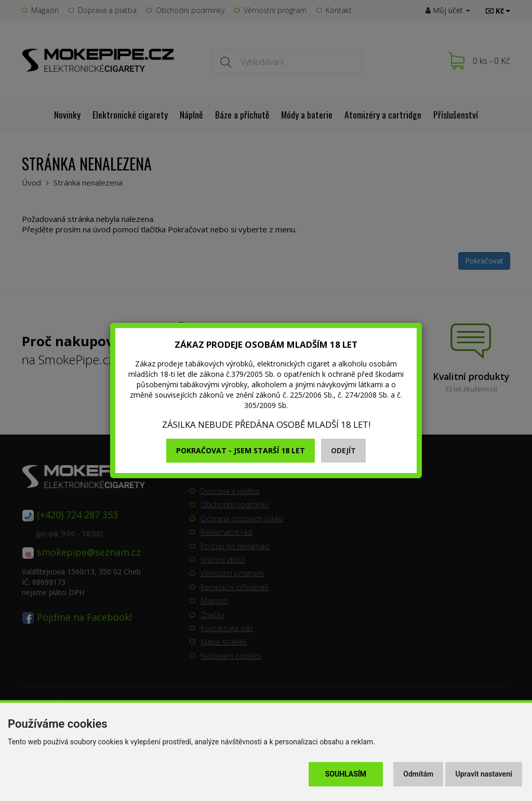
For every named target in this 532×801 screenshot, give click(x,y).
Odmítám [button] (418, 774)
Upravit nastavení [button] (484, 774)
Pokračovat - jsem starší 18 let (241, 450)
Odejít (343, 450)
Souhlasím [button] (346, 774)
